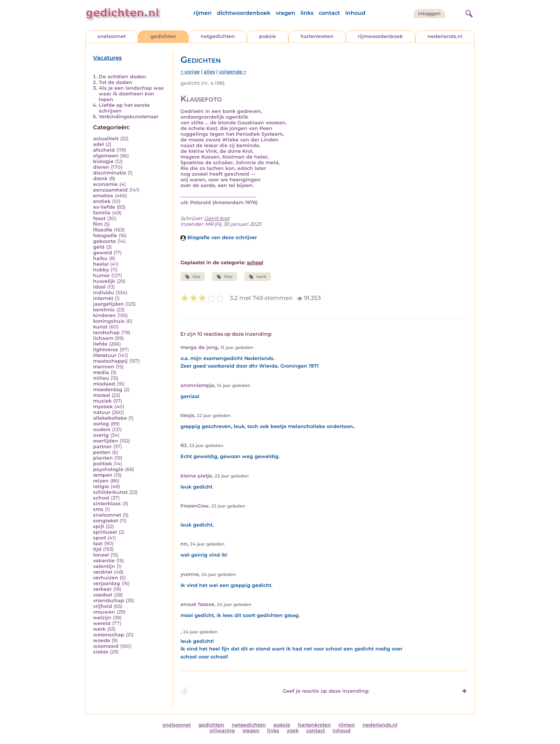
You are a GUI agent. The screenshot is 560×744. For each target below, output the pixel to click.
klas (193, 277)
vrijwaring (222, 731)
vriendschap (109, 600)
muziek (102, 401)
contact (329, 13)
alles (209, 72)
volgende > (233, 72)
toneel (101, 555)
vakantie (104, 561)
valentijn (104, 566)
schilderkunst (110, 492)
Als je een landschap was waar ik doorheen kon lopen (131, 94)
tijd (97, 549)
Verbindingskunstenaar (129, 117)
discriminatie (110, 173)
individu (104, 293)
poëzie (267, 36)
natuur (102, 412)
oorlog (101, 424)
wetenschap (109, 635)
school (101, 498)
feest (99, 218)
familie (102, 213)
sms (98, 509)
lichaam (103, 338)
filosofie (103, 230)
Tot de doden (115, 82)
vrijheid (103, 606)
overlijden (106, 441)
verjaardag (107, 583)
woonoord (106, 646)
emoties (103, 196)
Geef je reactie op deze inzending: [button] (275, 691)
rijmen (202, 13)
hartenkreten (317, 36)
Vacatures (108, 58)
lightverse (106, 350)
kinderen (104, 315)
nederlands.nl (445, 36)
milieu (101, 378)
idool (99, 287)
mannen (104, 367)
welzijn (102, 618)
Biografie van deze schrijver (219, 237)
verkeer (102, 589)
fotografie (105, 236)
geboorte (104, 241)
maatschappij (110, 361)
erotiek (102, 201)
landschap (106, 332)
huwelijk (104, 281)
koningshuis (109, 321)
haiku (100, 258)
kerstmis (104, 310)
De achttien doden (123, 77)
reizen (101, 481)
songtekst (106, 521)
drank (100, 178)
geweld (103, 253)
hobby (101, 270)
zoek (293, 731)
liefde (100, 344)
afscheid (104, 150)
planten (103, 458)
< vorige (190, 72)
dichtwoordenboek (244, 13)
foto (225, 277)
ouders (102, 429)
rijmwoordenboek (380, 36)
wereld (102, 623)
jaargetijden (108, 304)
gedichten (163, 36)
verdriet (103, 572)
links (307, 13)
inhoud (355, 13)
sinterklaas (107, 504)
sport (100, 538)
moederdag (108, 389)
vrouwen (104, 612)
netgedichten (218, 36)
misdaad (104, 384)
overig (101, 435)
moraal (102, 395)
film (98, 224)
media (101, 372)
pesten (102, 452)
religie (101, 486)
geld (99, 247)
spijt (99, 526)
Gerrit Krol (217, 218)
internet (103, 298)
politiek (103, 464)
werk (99, 629)
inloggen (429, 13)
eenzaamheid (110, 190)
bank (258, 277)
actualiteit (106, 139)
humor (101, 275)
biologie (103, 161)
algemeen (106, 156)
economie (105, 184)
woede (102, 640)
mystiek (103, 407)
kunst (100, 327)
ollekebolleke (110, 418)
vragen (286, 13)
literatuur (105, 355)
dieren (101, 167)
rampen (103, 475)
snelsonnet (112, 36)
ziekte (101, 652)
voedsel (103, 595)
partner (102, 447)
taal (98, 543)
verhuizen (106, 578)
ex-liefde (104, 207)
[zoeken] (468, 13)
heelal (101, 264)
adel (99, 144)
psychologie (108, 469)
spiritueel (105, 532)
